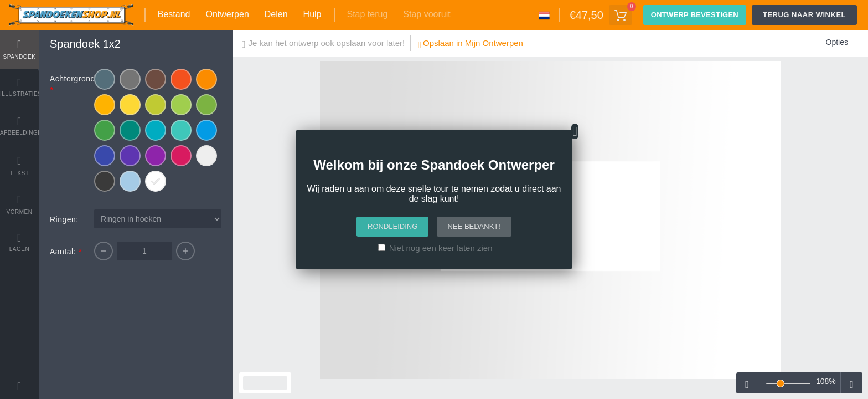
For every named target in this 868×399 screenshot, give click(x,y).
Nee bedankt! (474, 226)
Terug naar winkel (804, 15)
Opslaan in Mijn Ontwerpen (471, 44)
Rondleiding (392, 226)
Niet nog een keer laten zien (441, 248)
